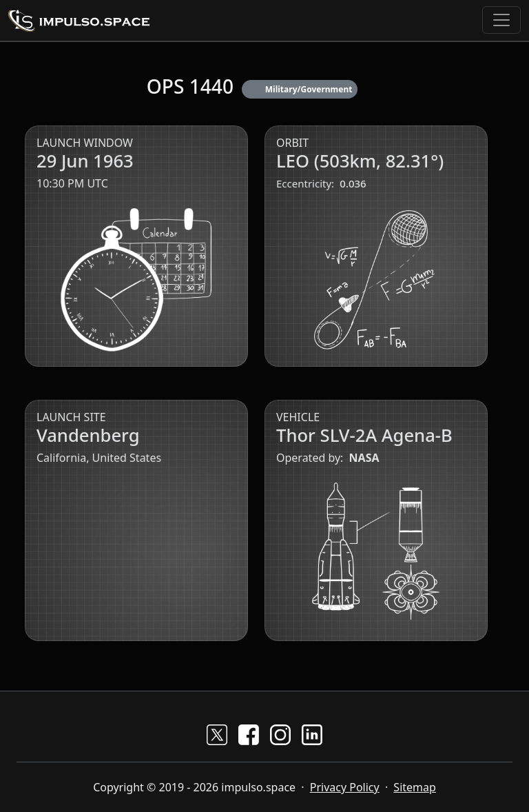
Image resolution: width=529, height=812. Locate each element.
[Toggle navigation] (501, 20)
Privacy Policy (345, 787)
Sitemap (415, 787)
